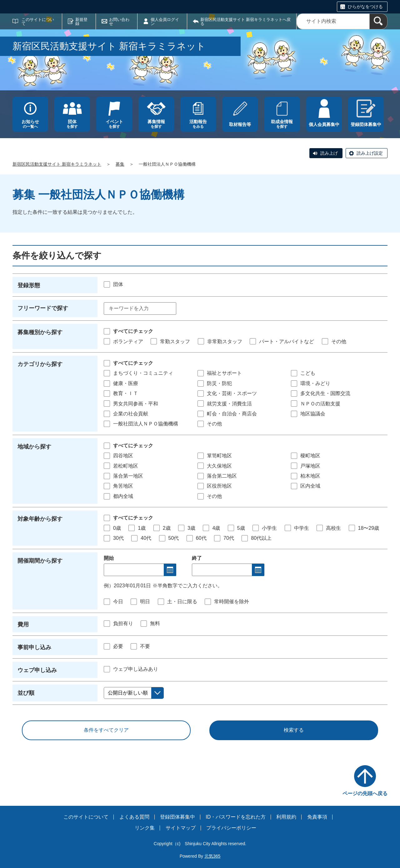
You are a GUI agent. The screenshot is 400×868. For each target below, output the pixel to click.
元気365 (212, 856)
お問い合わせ (119, 22)
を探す (72, 124)
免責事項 (317, 817)
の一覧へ (30, 124)
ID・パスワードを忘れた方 (236, 817)
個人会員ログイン (165, 22)
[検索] (378, 21)
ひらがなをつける (365, 7)
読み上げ (329, 153)
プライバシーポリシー (231, 828)
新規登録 (81, 22)
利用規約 (286, 817)
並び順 (26, 693)
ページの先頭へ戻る (365, 793)
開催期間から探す (40, 561)
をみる (198, 124)
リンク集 (145, 828)
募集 (120, 164)
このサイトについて (38, 22)
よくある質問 (134, 817)
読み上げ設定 (370, 153)
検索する (294, 730)
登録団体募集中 (177, 817)
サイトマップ (181, 828)
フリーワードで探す (43, 308)
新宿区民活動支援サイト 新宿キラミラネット (57, 164)
